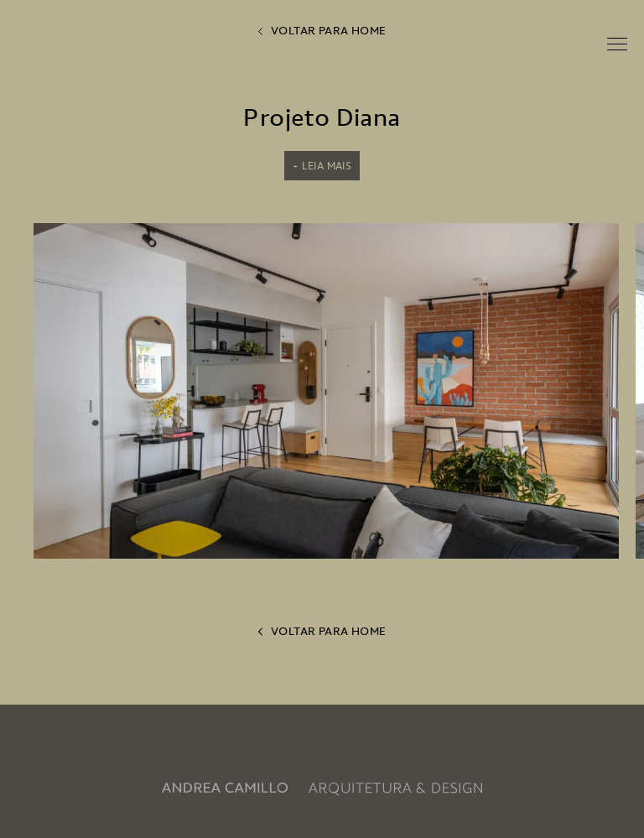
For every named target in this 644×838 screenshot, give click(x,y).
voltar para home (322, 31)
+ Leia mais (322, 166)
